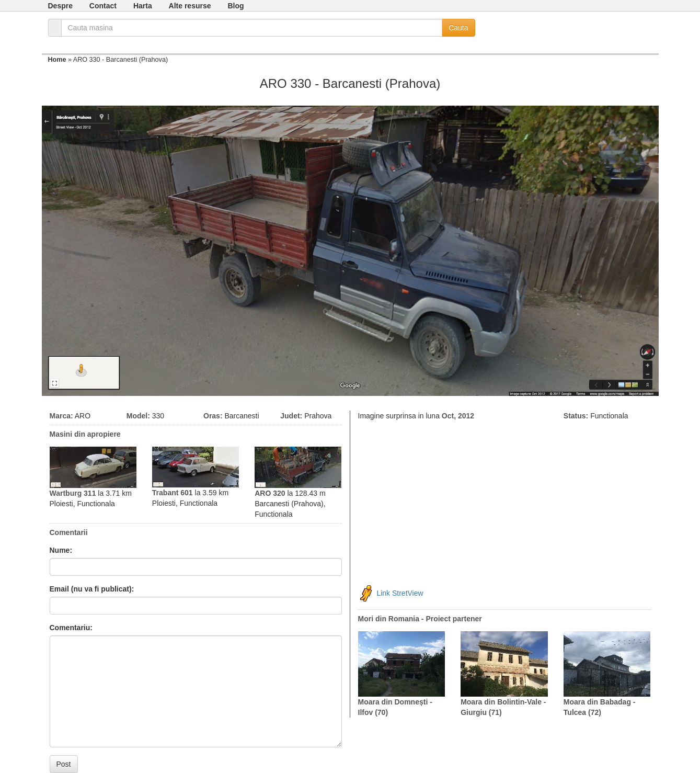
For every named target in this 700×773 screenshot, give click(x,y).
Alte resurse (190, 6)
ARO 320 (270, 493)
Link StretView (400, 593)
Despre (60, 6)
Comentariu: (71, 628)
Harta (143, 6)
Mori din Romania (389, 619)
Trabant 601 (173, 493)
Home (57, 60)
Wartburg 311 (73, 493)
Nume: (61, 550)
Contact (103, 6)
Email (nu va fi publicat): (92, 589)
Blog (236, 6)
